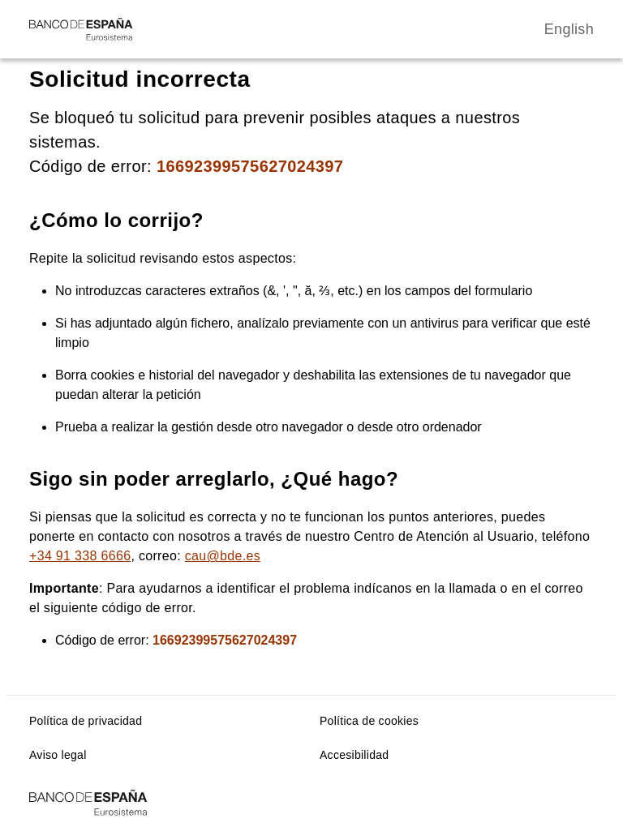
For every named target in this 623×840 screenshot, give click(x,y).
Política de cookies (369, 721)
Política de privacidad (86, 721)
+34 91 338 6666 (80, 556)
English (569, 29)
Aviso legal (58, 755)
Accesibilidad (354, 755)
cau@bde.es (223, 556)
